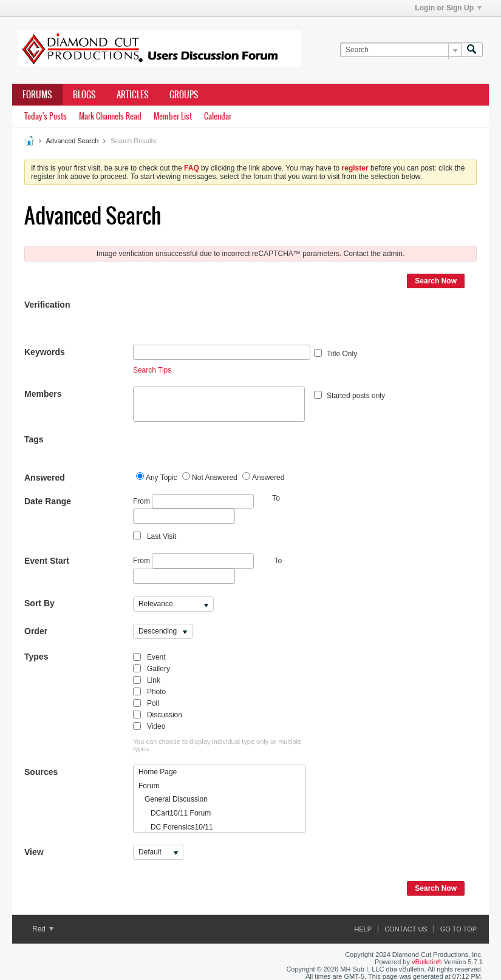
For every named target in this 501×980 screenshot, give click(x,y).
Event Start (47, 561)
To (278, 561)
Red (43, 929)
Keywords (45, 352)
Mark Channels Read (110, 116)
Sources (41, 772)
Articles (133, 95)
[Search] (400, 50)
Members (43, 394)
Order (36, 631)
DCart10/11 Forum (175, 813)
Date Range (48, 501)
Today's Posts (46, 116)
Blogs (84, 95)
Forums (37, 95)
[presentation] (225, 321)
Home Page (158, 772)
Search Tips (152, 370)
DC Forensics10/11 (176, 827)
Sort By (39, 603)
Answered (45, 478)
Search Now (436, 281)
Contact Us (406, 929)
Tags (34, 439)
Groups (184, 95)
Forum (149, 786)
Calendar (218, 116)
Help (363, 929)
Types (36, 657)
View (34, 852)
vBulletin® (427, 962)
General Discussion (173, 799)
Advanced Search (72, 141)
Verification (47, 305)
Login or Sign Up (448, 8)
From (193, 502)
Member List (173, 116)
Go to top (458, 929)
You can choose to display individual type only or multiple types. (217, 745)
